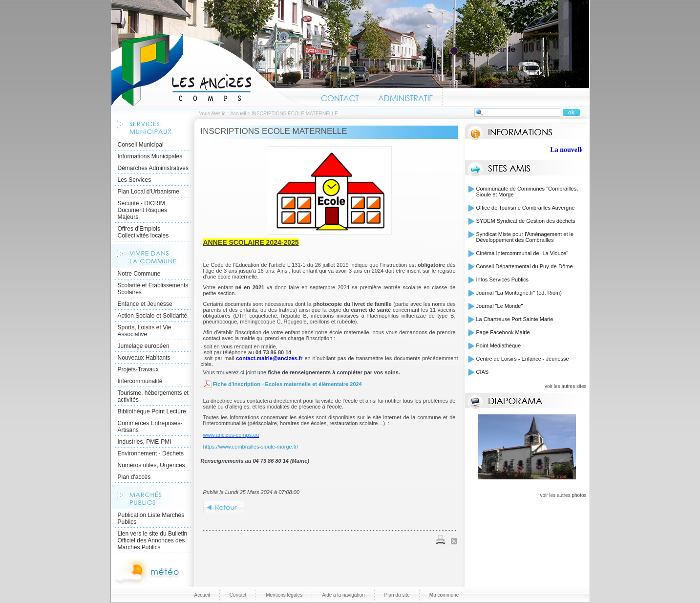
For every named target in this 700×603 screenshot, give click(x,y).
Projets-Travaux (138, 369)
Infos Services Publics (503, 280)
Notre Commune (139, 274)
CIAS (483, 372)
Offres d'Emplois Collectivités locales (143, 232)
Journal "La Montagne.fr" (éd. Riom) (519, 293)
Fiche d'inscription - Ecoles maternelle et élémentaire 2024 (287, 384)
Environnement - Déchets (151, 453)
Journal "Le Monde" (500, 306)
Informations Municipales (150, 156)
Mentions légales (284, 595)
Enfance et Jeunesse (145, 304)
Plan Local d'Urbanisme (148, 192)
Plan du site (397, 595)
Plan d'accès (134, 477)
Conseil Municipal (141, 145)
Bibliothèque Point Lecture (152, 411)
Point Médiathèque (499, 345)
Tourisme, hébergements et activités (153, 396)
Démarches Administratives (153, 168)
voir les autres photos (563, 495)
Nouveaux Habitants (144, 358)
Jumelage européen (144, 346)
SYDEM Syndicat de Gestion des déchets (526, 221)
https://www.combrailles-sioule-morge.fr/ (251, 447)
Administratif (405, 97)
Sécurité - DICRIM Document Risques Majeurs (142, 210)
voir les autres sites (566, 386)
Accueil (212, 70)
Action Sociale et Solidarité (153, 316)
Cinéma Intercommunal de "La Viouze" (522, 253)
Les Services (135, 180)
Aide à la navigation (343, 595)
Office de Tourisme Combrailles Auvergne (526, 208)
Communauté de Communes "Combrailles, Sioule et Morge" (527, 192)
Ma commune (444, 595)
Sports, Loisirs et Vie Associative (145, 331)
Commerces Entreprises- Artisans (150, 427)
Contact (340, 97)
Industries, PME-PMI (145, 442)
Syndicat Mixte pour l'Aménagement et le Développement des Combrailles (525, 237)
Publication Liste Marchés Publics (151, 518)
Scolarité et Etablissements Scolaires (153, 289)
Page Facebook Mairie (503, 332)
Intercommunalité (140, 381)
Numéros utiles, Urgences (151, 465)
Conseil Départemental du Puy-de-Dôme (525, 266)
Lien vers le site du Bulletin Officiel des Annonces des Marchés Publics (153, 540)
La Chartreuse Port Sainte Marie (515, 319)
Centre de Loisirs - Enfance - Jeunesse (523, 359)
